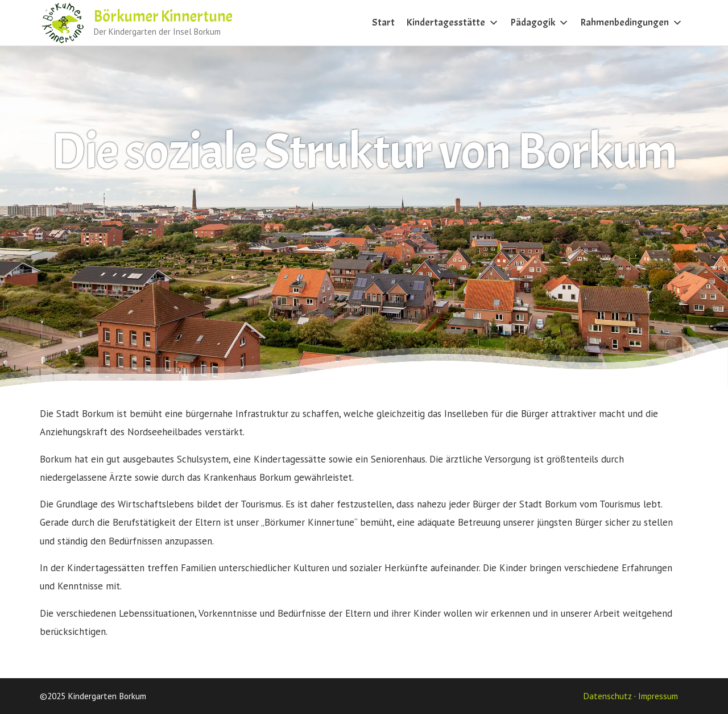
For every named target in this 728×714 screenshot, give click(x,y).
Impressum (658, 696)
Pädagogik (539, 22)
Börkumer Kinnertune (163, 16)
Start (383, 22)
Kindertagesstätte (452, 22)
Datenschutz (607, 696)
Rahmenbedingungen (631, 22)
